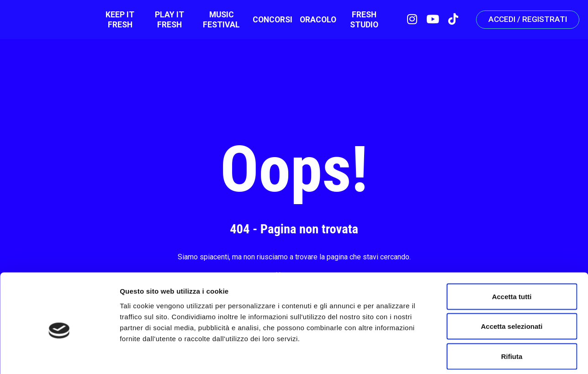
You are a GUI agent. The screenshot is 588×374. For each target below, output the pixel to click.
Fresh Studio (358, 21)
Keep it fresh (119, 21)
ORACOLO (313, 21)
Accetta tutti (512, 254)
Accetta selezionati (511, 284)
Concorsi (268, 21)
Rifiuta (512, 314)
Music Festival (217, 21)
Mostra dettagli (481, 356)
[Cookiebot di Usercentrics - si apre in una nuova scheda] (59, 356)
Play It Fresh (166, 21)
